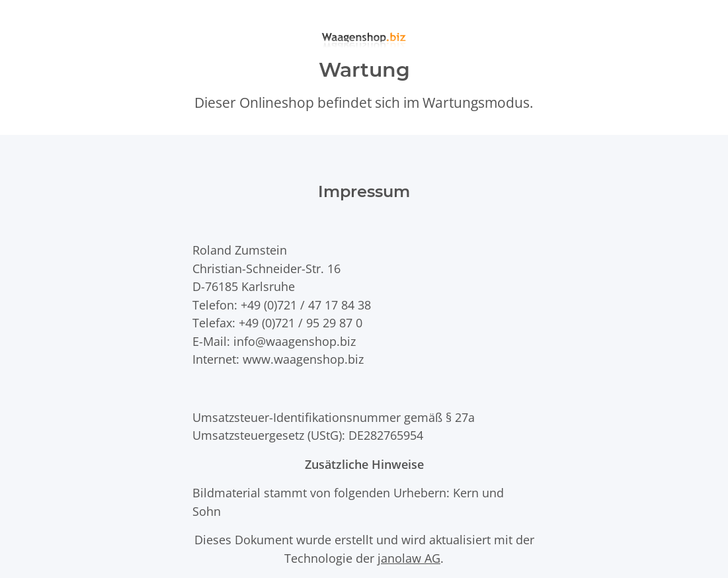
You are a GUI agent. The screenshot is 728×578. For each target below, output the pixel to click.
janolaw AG (409, 558)
